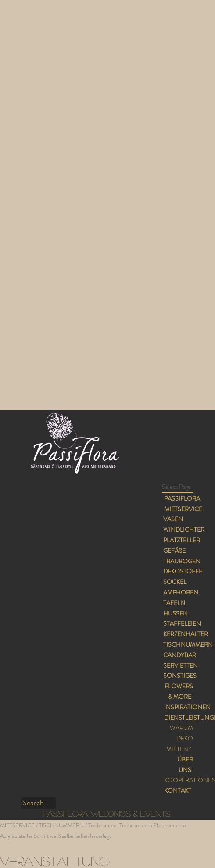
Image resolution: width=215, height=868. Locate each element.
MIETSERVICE (183, 509)
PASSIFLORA (182, 498)
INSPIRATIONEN (187, 707)
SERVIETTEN (181, 665)
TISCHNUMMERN (188, 644)
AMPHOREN (181, 592)
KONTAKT (178, 790)
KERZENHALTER (186, 634)
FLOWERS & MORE (179, 691)
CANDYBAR (180, 655)
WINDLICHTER (184, 530)
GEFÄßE (174, 551)
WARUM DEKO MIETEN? (179, 738)
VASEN (173, 519)
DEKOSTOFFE (183, 571)
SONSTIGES (180, 676)
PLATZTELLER (182, 540)
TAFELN (174, 603)
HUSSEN (176, 613)
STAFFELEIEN (182, 623)
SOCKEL (175, 582)
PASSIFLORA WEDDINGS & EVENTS (107, 814)
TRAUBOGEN (182, 561)
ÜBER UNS (185, 765)
